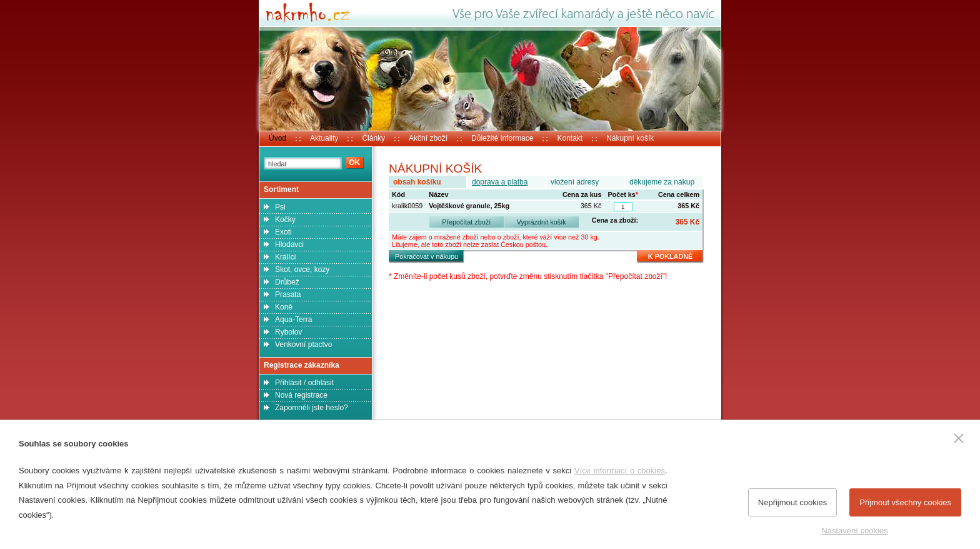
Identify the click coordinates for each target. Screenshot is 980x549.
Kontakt (570, 138)
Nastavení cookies (854, 531)
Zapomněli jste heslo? (312, 408)
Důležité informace (502, 138)
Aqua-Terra (293, 320)
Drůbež (287, 282)
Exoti (283, 232)
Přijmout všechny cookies (905, 502)
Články (373, 138)
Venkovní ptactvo (303, 345)
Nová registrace (301, 395)
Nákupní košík (630, 138)
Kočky (285, 219)
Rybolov (288, 332)
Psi (280, 207)
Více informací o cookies (620, 471)
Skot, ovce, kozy (302, 269)
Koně (284, 307)
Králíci (285, 257)
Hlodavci (289, 244)
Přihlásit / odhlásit (304, 383)
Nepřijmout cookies (793, 502)
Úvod (277, 138)
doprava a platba (500, 182)
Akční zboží (428, 138)
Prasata (288, 295)
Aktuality (324, 138)
